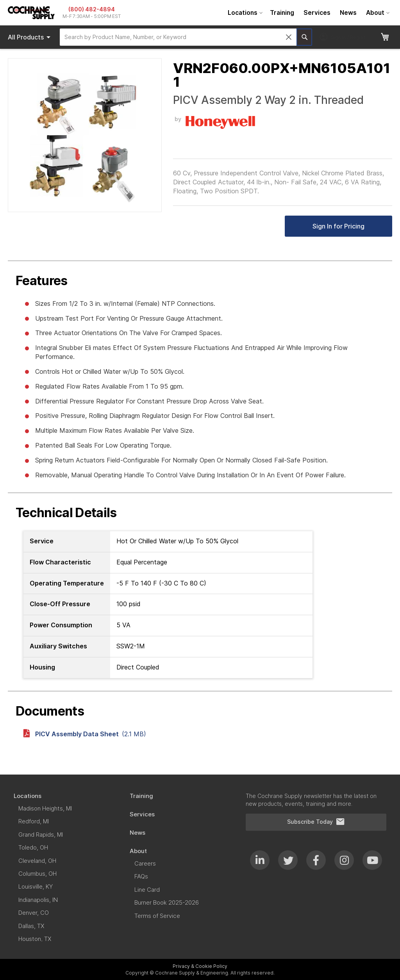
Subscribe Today (316, 822)
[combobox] (178, 37)
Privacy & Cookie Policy (200, 966)
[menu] (308, 13)
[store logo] (31, 13)
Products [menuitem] (30, 37)
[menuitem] (244, 13)
